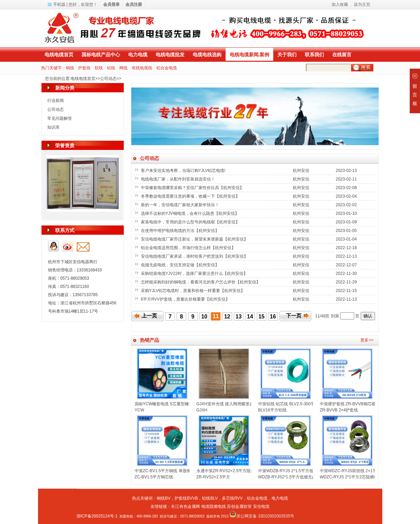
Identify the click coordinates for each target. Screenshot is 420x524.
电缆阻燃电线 (214, 506)
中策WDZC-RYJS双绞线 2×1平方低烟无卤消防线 (365, 471)
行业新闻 (56, 101)
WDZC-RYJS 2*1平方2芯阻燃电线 (351, 477)
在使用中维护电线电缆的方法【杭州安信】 (181, 231)
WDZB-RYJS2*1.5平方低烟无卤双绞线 (293, 477)
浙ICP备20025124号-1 (97, 516)
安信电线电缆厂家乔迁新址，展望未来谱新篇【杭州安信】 (195, 239)
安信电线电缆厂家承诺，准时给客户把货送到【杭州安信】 (195, 256)
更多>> (367, 340)
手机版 (59, 4)
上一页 (149, 316)
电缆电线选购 (207, 55)
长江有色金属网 (185, 506)
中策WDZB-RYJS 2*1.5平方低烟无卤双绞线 (298, 471)
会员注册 (134, 4)
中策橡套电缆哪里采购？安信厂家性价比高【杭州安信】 (193, 188)
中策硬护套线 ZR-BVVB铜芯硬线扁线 (354, 404)
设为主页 (362, 4)
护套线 (84, 68)
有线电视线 (142, 68)
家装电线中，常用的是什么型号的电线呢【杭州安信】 (191, 222)
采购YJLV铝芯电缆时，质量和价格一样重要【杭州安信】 (194, 291)
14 (250, 317)
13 (239, 317)
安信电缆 (261, 506)
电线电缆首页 (59, 55)
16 (273, 317)
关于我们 (287, 55)
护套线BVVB (186, 498)
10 (204, 317)
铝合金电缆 (167, 68)
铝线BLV (210, 498)
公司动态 (108, 79)
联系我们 (314, 55)
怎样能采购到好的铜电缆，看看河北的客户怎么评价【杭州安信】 (201, 282)
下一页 (294, 316)
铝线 (111, 68)
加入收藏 (340, 4)
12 (227, 317)
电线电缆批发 (170, 55)
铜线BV (164, 498)
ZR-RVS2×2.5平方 (213, 477)
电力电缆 (138, 55)
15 (262, 317)
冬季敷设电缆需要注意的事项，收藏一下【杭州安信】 (191, 196)
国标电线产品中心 (101, 55)
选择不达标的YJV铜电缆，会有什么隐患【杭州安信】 (190, 213)
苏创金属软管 (239, 506)
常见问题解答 (60, 118)
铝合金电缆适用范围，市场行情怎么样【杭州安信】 (189, 248)
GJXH (202, 410)
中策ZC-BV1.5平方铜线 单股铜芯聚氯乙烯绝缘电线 (181, 471)
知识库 (53, 127)
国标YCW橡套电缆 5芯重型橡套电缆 (168, 404)
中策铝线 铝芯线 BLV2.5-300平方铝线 (293, 404)
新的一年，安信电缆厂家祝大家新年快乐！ (181, 205)
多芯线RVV (232, 498)
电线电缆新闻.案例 (250, 55)
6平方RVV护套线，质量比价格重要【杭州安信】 (186, 299)
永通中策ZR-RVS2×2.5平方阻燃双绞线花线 (236, 471)
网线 (123, 68)
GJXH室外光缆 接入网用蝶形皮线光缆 (231, 404)
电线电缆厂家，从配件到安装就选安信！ (178, 179)
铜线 (70, 68)
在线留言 (342, 55)
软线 (99, 68)
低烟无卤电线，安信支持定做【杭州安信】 (181, 265)
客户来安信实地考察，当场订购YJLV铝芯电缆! (184, 171)
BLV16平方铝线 (272, 410)
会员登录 (111, 4)
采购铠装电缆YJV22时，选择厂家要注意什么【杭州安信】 (195, 273)
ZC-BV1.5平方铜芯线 (154, 477)
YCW (140, 410)
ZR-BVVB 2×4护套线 (339, 410)
